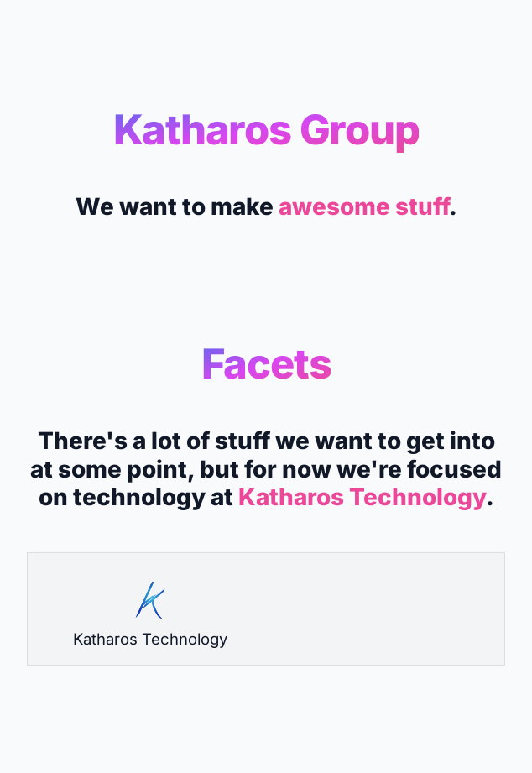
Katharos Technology (362, 497)
